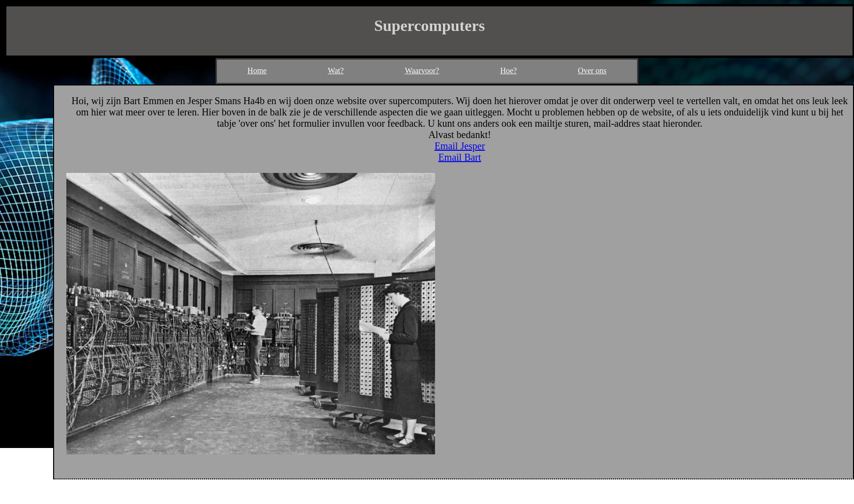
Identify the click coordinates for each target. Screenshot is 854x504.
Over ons (592, 70)
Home (257, 70)
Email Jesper (460, 146)
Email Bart (459, 157)
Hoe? (508, 70)
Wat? (336, 70)
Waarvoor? (422, 70)
